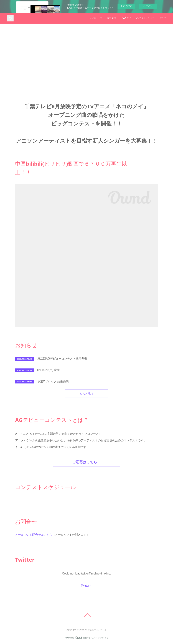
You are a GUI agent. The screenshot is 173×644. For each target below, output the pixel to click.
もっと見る (86, 394)
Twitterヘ (86, 586)
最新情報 (111, 18)
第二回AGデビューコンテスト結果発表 (62, 359)
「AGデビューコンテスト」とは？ (138, 18)
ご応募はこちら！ (86, 462)
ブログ (163, 18)
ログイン (148, 6)
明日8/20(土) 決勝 (49, 370)
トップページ (95, 18)
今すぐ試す (126, 6)
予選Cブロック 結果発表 (53, 381)
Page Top (86, 615)
